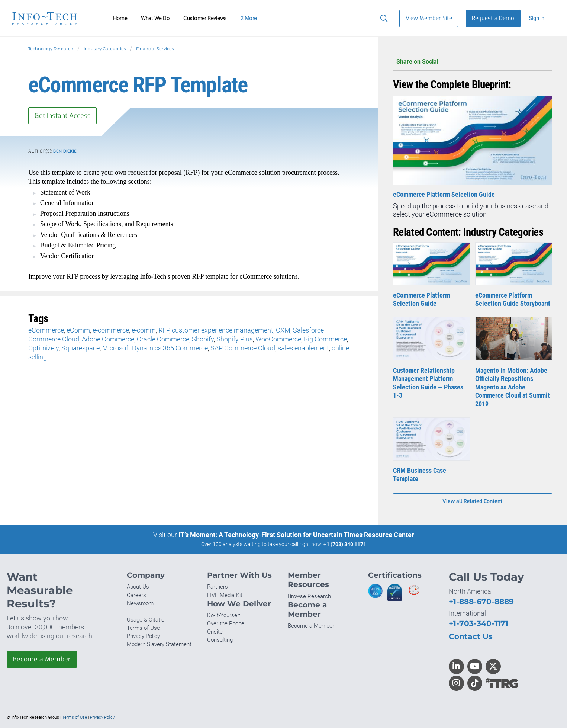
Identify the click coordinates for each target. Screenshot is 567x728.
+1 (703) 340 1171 (345, 545)
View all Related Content (472, 502)
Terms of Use (143, 628)
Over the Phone (226, 624)
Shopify (203, 339)
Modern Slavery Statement (159, 645)
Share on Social (472, 62)
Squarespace (80, 348)
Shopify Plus (235, 339)
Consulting (220, 641)
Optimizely (44, 348)
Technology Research (51, 49)
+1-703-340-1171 (479, 624)
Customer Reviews (205, 18)
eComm (78, 331)
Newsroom (140, 604)
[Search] (382, 18)
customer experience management (223, 331)
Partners (218, 587)
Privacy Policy (143, 637)
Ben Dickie (65, 152)
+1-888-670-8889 (481, 602)
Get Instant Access (64, 116)
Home (120, 18)
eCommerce (46, 331)
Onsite (215, 632)
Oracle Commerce (163, 339)
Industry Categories (105, 49)
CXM (283, 331)
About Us (138, 587)
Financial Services (155, 49)
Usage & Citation (147, 620)
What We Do (155, 18)
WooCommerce (278, 339)
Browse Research (309, 597)
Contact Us (471, 637)
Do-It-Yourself (224, 616)
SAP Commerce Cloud (243, 348)
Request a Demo (493, 18)
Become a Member (42, 660)
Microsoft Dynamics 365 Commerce (155, 348)
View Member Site (429, 18)
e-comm (144, 331)
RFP (164, 331)
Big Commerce (325, 339)
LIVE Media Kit (225, 596)
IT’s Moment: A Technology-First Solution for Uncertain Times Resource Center (296, 535)
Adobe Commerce (108, 339)
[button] (540, 18)
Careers (136, 596)
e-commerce (111, 331)
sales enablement (303, 348)
